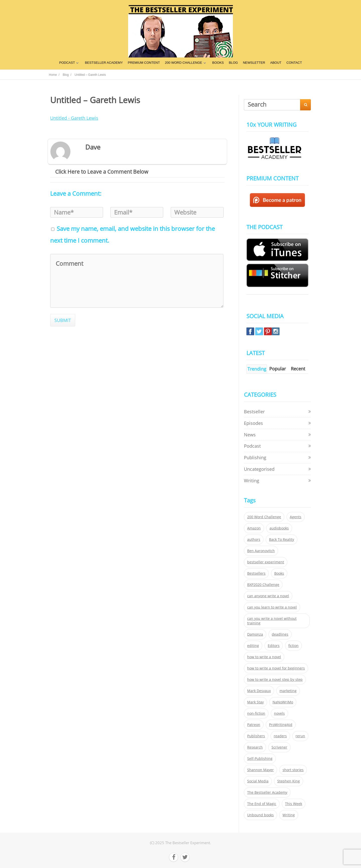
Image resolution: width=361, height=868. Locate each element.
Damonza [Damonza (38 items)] (255, 634)
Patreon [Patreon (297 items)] (254, 725)
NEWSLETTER (254, 63)
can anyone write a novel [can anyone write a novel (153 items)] (268, 596)
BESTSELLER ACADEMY (104, 63)
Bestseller (254, 412)
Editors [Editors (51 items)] (274, 646)
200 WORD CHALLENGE (184, 63)
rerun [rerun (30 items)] (300, 736)
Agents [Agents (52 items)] (296, 517)
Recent (298, 369)
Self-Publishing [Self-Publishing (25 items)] (260, 759)
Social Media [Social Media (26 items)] (258, 781)
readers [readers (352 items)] (280, 736)
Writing (252, 481)
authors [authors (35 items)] (254, 540)
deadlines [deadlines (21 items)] (280, 634)
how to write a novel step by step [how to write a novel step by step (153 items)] (275, 680)
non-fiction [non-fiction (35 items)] (256, 713)
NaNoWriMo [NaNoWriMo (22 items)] (283, 702)
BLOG (233, 63)
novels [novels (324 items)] (279, 713)
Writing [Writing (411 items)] (289, 815)
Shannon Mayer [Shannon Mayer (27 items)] (260, 770)
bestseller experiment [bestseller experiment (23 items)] (266, 562)
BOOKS (218, 63)
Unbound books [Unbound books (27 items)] (260, 815)
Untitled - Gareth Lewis (74, 118)
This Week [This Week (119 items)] (294, 804)
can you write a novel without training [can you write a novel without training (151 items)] (272, 621)
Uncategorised (259, 469)
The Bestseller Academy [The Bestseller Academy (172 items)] (267, 792)
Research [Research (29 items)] (255, 747)
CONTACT (294, 63)
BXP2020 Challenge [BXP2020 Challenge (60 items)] (263, 585)
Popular (278, 369)
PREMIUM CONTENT (144, 63)
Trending (257, 369)
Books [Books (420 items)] (279, 573)
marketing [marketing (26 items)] (288, 691)
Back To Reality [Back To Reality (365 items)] (282, 540)
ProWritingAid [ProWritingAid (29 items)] (281, 725)
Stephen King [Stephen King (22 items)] (289, 781)
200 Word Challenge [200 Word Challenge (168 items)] (264, 517)
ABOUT (276, 63)
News (250, 435)
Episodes (253, 423)
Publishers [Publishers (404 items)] (256, 736)
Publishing (255, 457)
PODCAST (67, 63)
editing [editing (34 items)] (253, 646)
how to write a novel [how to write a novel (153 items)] (264, 657)
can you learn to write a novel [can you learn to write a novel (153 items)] (272, 607)
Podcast (252, 446)
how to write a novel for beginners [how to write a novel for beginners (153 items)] (276, 668)
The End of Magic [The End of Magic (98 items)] (262, 804)
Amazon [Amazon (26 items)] (254, 528)
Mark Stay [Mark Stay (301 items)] (255, 702)
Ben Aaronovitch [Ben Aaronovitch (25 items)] (261, 551)
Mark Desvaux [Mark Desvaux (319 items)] (259, 691)
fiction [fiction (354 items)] (293, 646)
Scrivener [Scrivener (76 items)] (279, 747)
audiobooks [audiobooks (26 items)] (279, 528)
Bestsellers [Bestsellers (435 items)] (256, 573)
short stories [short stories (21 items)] (293, 770)
